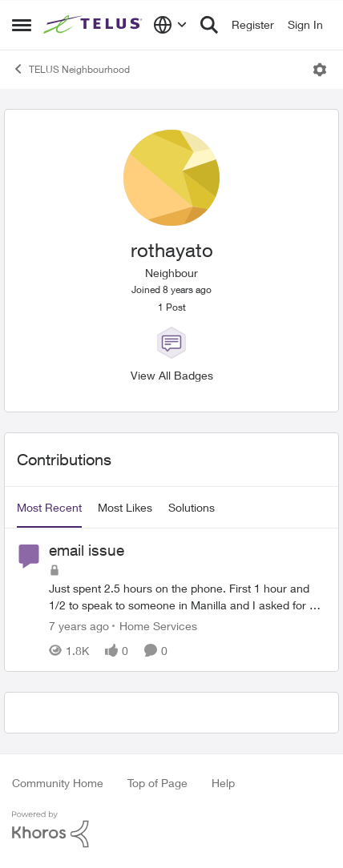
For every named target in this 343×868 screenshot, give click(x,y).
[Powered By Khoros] (171, 830)
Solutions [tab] (192, 507)
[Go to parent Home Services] (155, 626)
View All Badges (172, 375)
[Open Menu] (320, 70)
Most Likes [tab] (125, 507)
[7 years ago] (79, 626)
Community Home (58, 783)
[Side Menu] (22, 25)
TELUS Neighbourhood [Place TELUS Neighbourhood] (71, 69)
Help (223, 783)
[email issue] (188, 597)
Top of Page (157, 783)
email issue (87, 550)
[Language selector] (170, 25)
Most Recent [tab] (49, 507)
